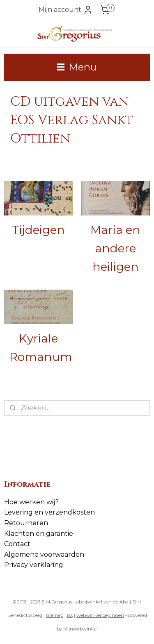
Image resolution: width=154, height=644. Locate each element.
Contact (17, 544)
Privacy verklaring (34, 565)
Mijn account (66, 10)
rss (70, 615)
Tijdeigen (38, 230)
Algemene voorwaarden (44, 554)
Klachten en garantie (39, 534)
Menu (77, 67)
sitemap (55, 615)
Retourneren (26, 523)
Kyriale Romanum (41, 348)
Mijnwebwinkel (80, 629)
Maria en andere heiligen (115, 248)
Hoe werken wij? (31, 502)
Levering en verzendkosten (49, 512)
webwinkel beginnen (100, 615)
